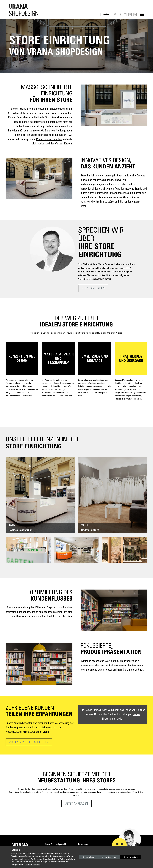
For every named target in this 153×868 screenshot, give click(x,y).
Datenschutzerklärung (33, 865)
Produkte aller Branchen (49, 140)
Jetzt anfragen (93, 289)
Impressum (83, 845)
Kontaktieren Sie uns (17, 793)
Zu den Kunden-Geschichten (29, 743)
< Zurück (105, 15)
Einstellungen (87, 858)
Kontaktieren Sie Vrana (89, 273)
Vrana (21, 118)
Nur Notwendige (107, 858)
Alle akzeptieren (129, 857)
